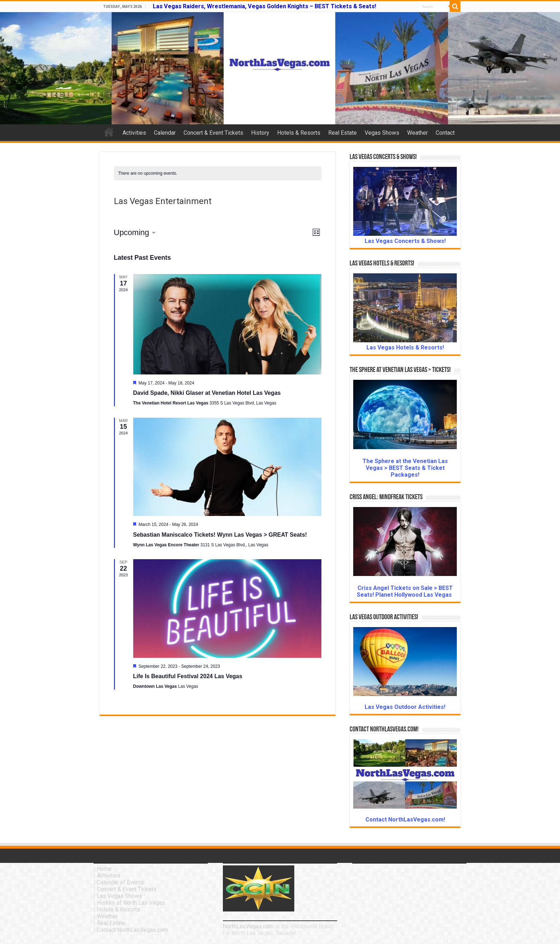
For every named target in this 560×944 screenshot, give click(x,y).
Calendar (165, 133)
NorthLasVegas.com (248, 926)
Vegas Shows (382, 133)
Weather (417, 133)
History (260, 133)
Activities (134, 133)
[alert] (218, 173)
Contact (445, 133)
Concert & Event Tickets (213, 133)
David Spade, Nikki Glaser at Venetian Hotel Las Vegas (207, 393)
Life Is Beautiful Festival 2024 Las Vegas (188, 676)
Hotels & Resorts (299, 133)
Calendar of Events (120, 882)
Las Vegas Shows (119, 896)
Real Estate (342, 133)
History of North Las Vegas (131, 903)
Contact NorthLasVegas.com (132, 930)
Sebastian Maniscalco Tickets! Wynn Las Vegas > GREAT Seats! (220, 535)
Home (109, 132)
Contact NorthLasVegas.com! (405, 819)
